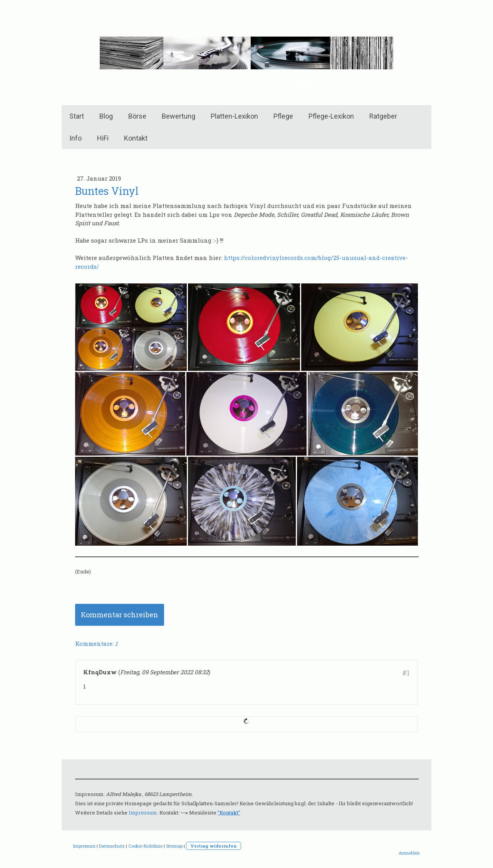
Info (75, 138)
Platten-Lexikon (234, 116)
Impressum (143, 813)
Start (77, 116)
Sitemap (174, 846)
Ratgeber (383, 116)
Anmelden (409, 853)
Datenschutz (112, 846)
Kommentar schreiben (120, 615)
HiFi (103, 138)
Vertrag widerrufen (214, 846)
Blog (106, 116)
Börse (137, 116)
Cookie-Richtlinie (145, 846)
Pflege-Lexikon (331, 116)
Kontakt (136, 138)
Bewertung (179, 116)
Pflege (283, 116)
